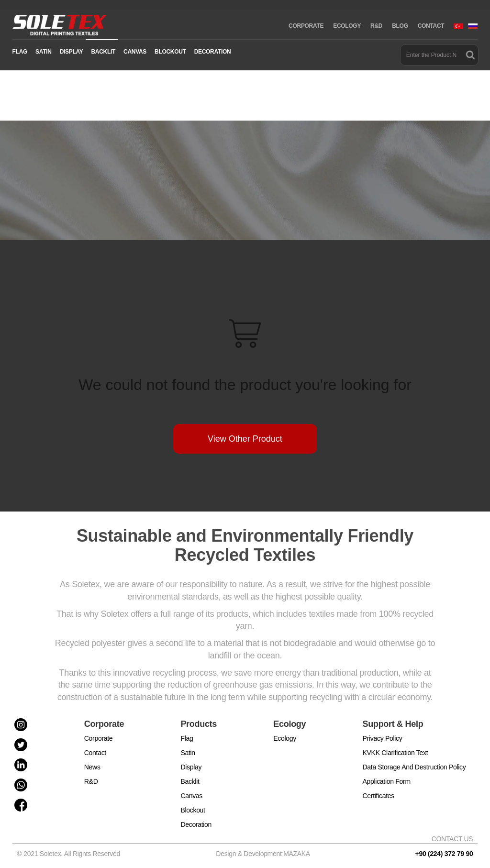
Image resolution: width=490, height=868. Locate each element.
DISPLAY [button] (72, 52)
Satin (188, 753)
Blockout (193, 810)
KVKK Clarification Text (395, 753)
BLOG (400, 26)
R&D (376, 26)
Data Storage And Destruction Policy (414, 767)
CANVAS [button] (135, 52)
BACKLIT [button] (103, 52)
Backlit (190, 781)
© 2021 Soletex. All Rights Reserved (71, 854)
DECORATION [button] (213, 52)
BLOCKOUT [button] (170, 52)
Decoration (196, 824)
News (92, 767)
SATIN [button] (44, 52)
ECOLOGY (347, 26)
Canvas (191, 796)
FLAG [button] (20, 52)
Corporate (99, 738)
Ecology (285, 738)
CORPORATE (306, 26)
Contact (95, 753)
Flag (187, 738)
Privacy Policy (383, 738)
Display (191, 767)
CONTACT (431, 26)
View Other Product (245, 439)
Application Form (387, 781)
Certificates (379, 796)
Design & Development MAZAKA (263, 854)
